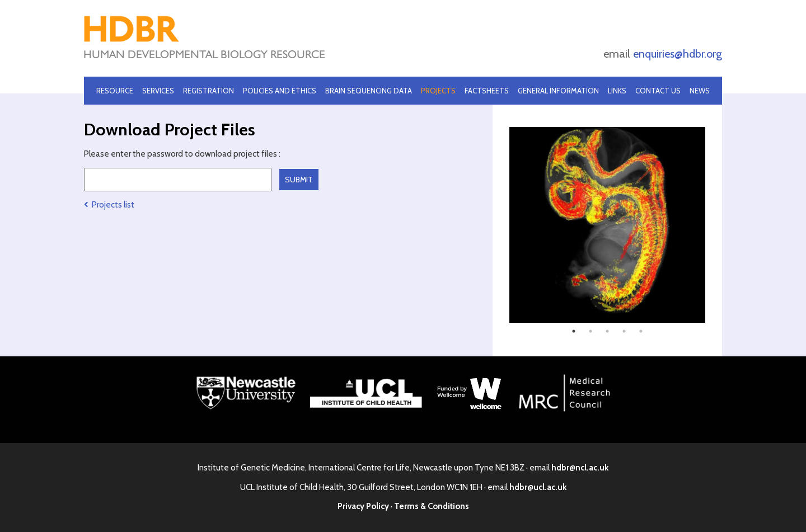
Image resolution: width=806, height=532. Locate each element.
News (700, 91)
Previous (501, 225)
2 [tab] (591, 331)
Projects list (109, 205)
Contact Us (658, 91)
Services (158, 91)
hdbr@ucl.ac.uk (538, 487)
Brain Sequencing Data (369, 91)
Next (714, 225)
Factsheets (487, 91)
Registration (208, 91)
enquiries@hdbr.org (678, 54)
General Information (558, 91)
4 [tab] (624, 331)
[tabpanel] (607, 225)
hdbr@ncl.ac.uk (580, 468)
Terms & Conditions (432, 506)
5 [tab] (641, 331)
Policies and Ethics (280, 91)
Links (617, 91)
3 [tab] (607, 331)
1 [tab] (574, 331)
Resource (115, 91)
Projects (438, 91)
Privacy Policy (363, 506)
